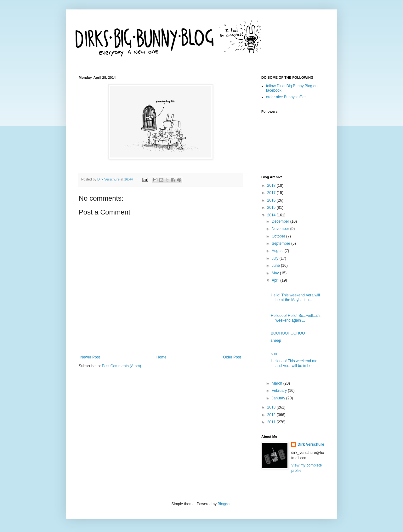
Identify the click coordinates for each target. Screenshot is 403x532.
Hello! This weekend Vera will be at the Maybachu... (295, 297)
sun (274, 354)
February (280, 391)
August (278, 251)
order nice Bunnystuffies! (287, 97)
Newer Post (90, 357)
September (281, 243)
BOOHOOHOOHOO (288, 333)
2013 (272, 407)
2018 (272, 186)
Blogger (224, 504)
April (276, 280)
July (276, 258)
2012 (272, 415)
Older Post (232, 357)
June (276, 266)
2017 (272, 193)
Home (162, 357)
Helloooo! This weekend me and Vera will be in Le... (294, 363)
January (279, 398)
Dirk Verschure (109, 179)
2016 (272, 200)
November (281, 229)
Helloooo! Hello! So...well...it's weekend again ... (296, 318)
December (281, 221)
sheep (276, 340)
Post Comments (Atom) (121, 366)
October (279, 236)
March (278, 383)
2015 (272, 208)
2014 (272, 215)
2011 (272, 422)
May (276, 273)
